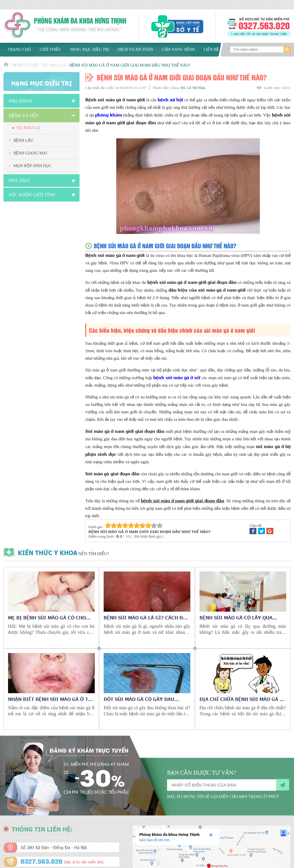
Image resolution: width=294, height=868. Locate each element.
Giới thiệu (50, 50)
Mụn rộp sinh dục (33, 166)
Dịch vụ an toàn (135, 50)
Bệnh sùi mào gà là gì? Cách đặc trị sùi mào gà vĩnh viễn (146, 617)
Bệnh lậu (23, 141)
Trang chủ (19, 50)
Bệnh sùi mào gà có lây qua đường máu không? (236, 617)
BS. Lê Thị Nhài (193, 88)
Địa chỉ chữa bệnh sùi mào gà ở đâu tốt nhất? (241, 699)
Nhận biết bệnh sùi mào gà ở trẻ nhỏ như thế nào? (51, 699)
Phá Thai (19, 180)
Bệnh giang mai (30, 153)
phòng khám (108, 115)
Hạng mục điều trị (89, 50)
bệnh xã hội (170, 99)
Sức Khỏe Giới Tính (32, 195)
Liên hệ (211, 50)
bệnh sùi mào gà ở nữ (177, 377)
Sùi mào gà (54, 65)
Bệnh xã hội (25, 65)
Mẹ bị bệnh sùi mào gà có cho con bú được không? (47, 617)
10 (160, 525)
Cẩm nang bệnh (178, 50)
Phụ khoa (21, 101)
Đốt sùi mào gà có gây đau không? (139, 699)
